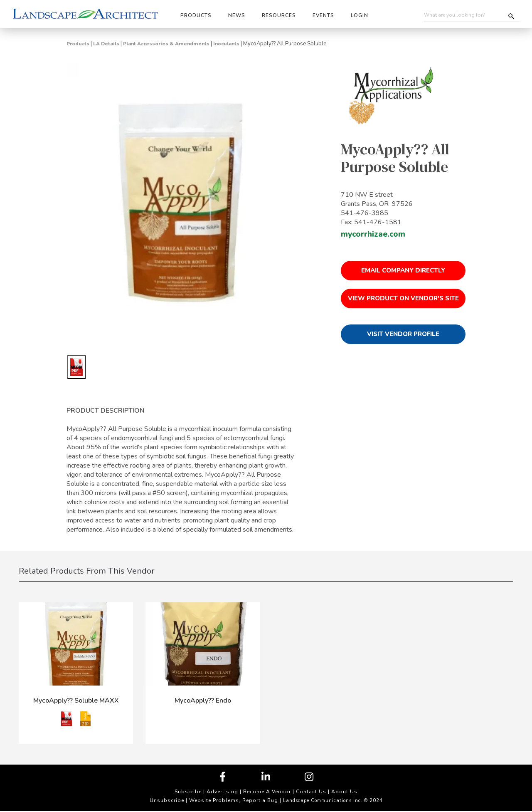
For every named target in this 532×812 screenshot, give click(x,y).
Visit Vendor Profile (403, 334)
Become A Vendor (267, 792)
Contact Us (311, 792)
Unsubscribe (167, 800)
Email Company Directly (403, 270)
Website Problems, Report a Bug (234, 800)
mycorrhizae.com (373, 234)
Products (78, 44)
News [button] (237, 15)
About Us (344, 792)
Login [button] (360, 15)
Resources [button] (279, 15)
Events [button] (323, 15)
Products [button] (196, 15)
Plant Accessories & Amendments (166, 44)
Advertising (222, 792)
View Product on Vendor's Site (403, 298)
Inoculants (226, 44)
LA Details (106, 44)
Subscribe (188, 792)
